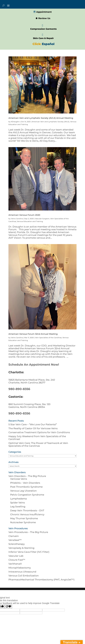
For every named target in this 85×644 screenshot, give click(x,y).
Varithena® (15, 564)
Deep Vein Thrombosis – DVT (27, 511)
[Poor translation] (8, 606)
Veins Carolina (17, 219)
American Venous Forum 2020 (24, 215)
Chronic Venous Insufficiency (27, 514)
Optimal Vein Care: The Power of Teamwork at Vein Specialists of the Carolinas (38, 444)
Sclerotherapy (17, 544)
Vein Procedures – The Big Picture (28, 532)
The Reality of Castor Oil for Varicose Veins (33, 428)
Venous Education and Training (30, 221)
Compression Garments (43, 29)
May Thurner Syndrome (24, 518)
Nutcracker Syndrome (23, 522)
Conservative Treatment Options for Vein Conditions (39, 432)
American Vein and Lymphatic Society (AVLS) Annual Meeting (41, 118)
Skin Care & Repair (43, 38)
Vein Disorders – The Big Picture (27, 476)
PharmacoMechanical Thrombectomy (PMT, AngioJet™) (41, 580)
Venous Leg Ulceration (23, 491)
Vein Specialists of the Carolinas (48, 338)
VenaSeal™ (15, 540)
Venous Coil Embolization (24, 576)
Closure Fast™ (17, 560)
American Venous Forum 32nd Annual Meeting (33, 334)
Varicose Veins (19, 479)
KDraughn (15, 122)
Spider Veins (17, 503)
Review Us (43, 18)
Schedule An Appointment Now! (34, 365)
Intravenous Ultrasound (22, 572)
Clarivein (14, 536)
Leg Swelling (18, 507)
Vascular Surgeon (42, 219)
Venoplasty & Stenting (21, 548)
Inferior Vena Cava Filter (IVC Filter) (29, 552)
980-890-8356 (19, 389)
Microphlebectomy (20, 568)
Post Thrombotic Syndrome (26, 487)
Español (48, 44)
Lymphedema (18, 499)
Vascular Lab (16, 556)
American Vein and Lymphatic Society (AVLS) (51, 122)
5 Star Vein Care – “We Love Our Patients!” (33, 424)
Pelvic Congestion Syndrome (27, 495)
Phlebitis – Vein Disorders (25, 483)
